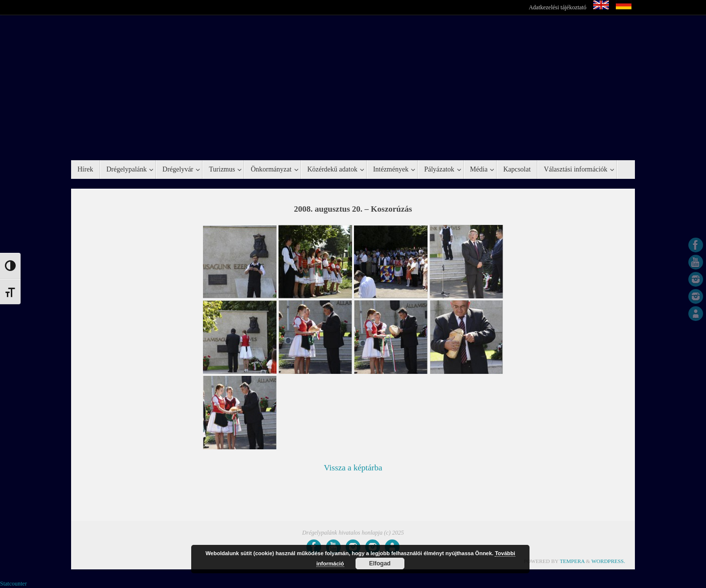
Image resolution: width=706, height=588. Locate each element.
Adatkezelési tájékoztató (557, 7)
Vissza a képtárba (353, 468)
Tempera (572, 561)
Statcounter (13, 584)
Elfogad (380, 563)
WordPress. (608, 561)
